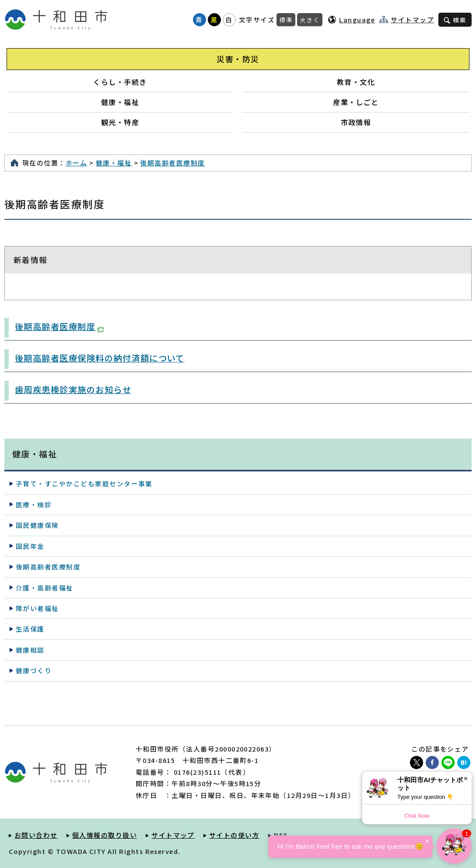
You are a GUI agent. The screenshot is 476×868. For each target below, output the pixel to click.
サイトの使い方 (234, 835)
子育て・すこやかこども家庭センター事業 (84, 483)
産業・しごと (356, 102)
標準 (286, 20)
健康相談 (30, 650)
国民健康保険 (37, 525)
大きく (310, 20)
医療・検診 (34, 504)
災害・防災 (238, 59)
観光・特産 (120, 122)
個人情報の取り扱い (105, 835)
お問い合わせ (36, 835)
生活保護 (30, 629)
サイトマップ (412, 20)
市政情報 (356, 122)
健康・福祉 (120, 102)
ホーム (76, 163)
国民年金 (30, 546)
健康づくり (34, 670)
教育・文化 (356, 82)
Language (357, 19)
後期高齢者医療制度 (172, 163)
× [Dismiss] (466, 778)
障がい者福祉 (37, 608)
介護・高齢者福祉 (45, 588)
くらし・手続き (120, 82)
